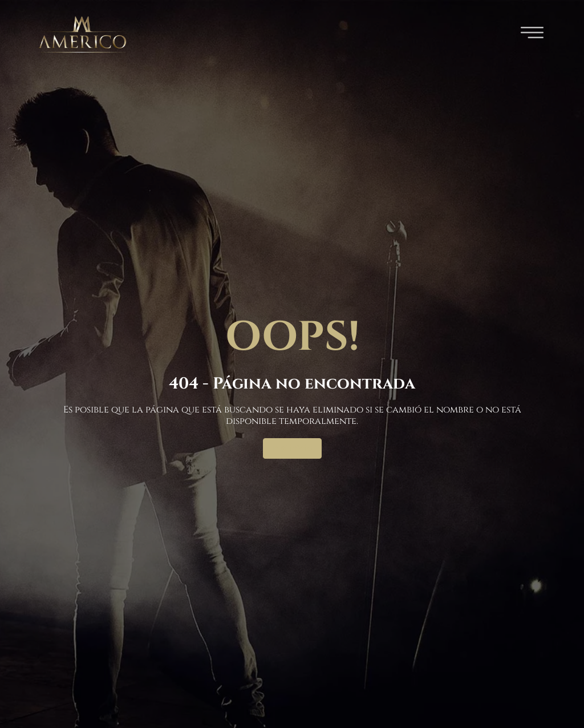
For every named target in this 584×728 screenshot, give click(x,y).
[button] (532, 34)
